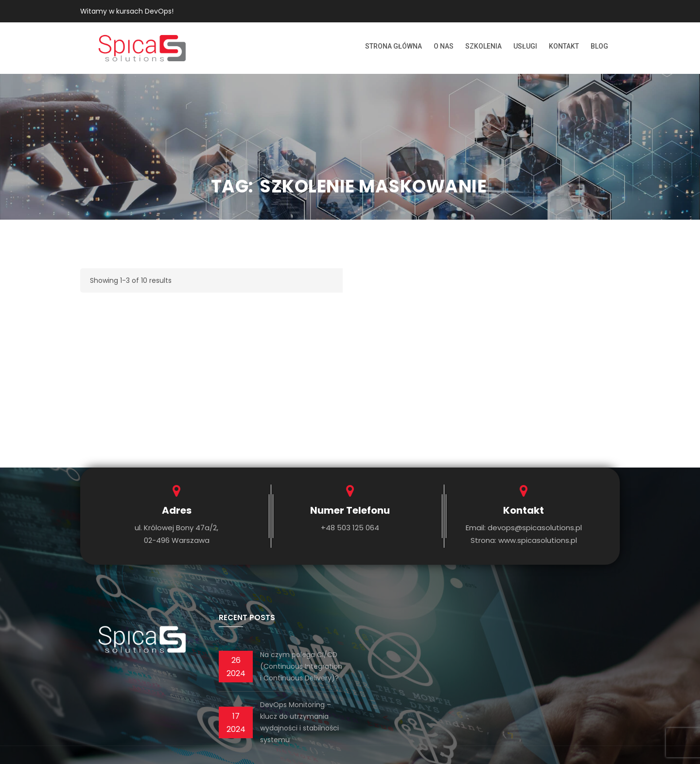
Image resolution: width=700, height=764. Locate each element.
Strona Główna (394, 46)
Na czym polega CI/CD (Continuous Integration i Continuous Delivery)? (301, 666)
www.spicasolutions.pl (538, 540)
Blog (599, 46)
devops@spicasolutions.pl (535, 528)
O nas (444, 46)
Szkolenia (483, 46)
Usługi (525, 46)
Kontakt (564, 46)
